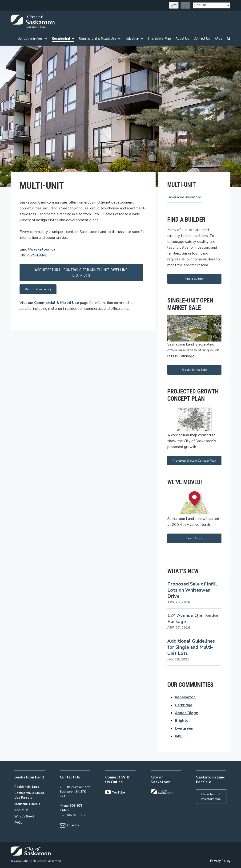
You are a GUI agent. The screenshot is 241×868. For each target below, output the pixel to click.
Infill (179, 736)
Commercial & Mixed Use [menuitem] (100, 38)
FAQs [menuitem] (218, 38)
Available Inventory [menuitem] (185, 197)
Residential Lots (27, 787)
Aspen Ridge (187, 713)
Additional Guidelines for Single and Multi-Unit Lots (191, 647)
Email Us (70, 825)
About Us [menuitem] (182, 38)
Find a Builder (194, 279)
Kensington (185, 697)
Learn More (194, 538)
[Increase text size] (174, 5)
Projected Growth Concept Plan (194, 461)
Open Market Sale (194, 370)
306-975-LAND (34, 255)
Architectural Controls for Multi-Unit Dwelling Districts (81, 273)
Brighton (183, 721)
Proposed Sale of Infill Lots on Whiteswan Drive (192, 590)
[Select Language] (212, 5)
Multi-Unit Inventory (38, 289)
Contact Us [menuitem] (202, 38)
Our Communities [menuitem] (32, 38)
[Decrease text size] (185, 5)
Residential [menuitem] (63, 38)
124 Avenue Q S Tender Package (193, 619)
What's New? (24, 817)
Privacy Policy (220, 861)
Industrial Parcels (27, 804)
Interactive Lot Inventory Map (211, 797)
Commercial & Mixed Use (57, 303)
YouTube (115, 793)
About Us (21, 810)
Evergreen (184, 728)
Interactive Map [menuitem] (159, 38)
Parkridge (184, 705)
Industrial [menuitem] (134, 38)
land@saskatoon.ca (37, 249)
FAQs (18, 823)
